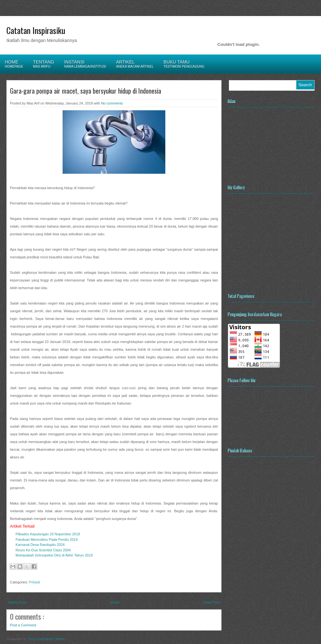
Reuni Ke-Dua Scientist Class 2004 (43, 550)
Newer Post (17, 602)
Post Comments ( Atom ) (47, 639)
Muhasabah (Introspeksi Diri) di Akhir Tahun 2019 (54, 555)
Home (115, 602)
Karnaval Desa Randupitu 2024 (40, 545)
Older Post (212, 602)
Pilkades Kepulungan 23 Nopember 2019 (48, 534)
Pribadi (34, 582)
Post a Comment (23, 625)
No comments (112, 103)
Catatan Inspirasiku (36, 30)
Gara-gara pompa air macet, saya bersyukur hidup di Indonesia (86, 91)
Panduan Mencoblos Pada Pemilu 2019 (47, 539)
